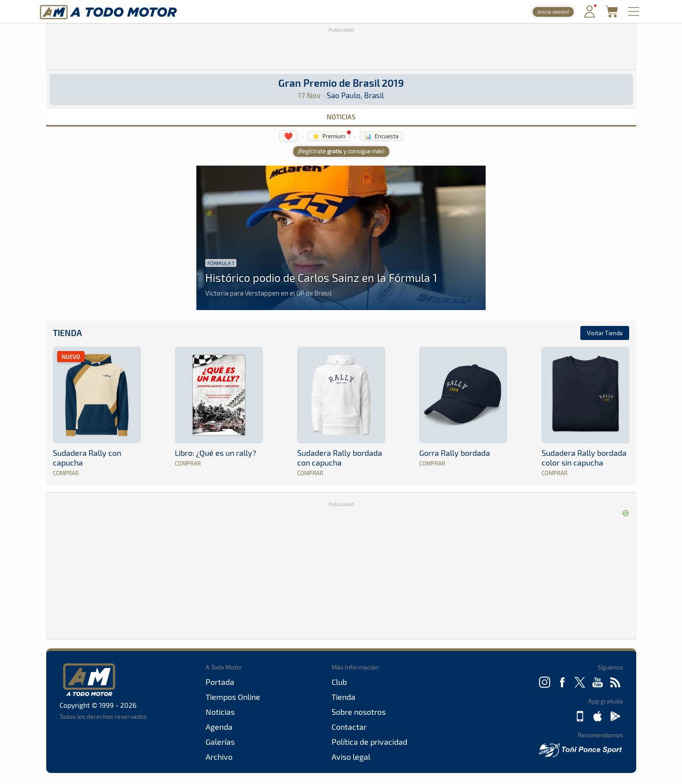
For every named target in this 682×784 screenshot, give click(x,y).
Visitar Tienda (605, 333)
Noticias (341, 117)
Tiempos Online (233, 697)
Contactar (349, 727)
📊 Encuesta (382, 136)
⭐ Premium (329, 136)
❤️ (288, 136)
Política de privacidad (369, 742)
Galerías (220, 742)
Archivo (219, 757)
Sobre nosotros (359, 712)
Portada (220, 682)
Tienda (67, 333)
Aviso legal (351, 757)
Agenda (219, 727)
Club (339, 682)
